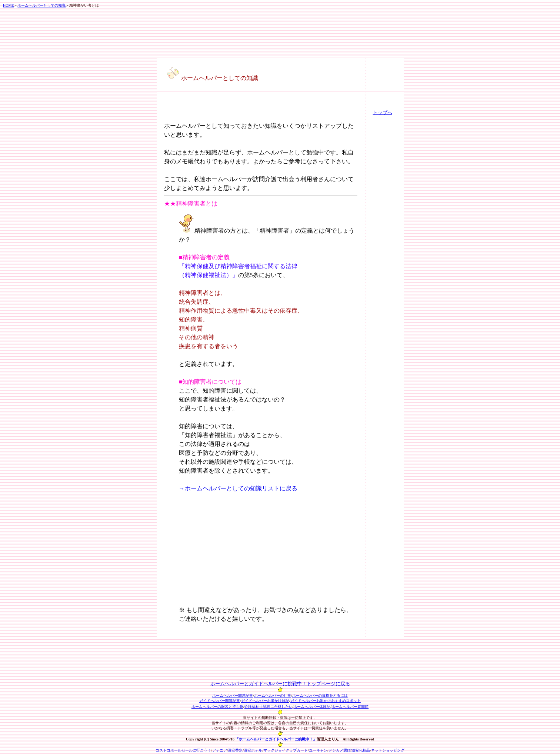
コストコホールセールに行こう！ (183, 750)
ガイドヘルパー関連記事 (220, 701)
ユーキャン (318, 750)
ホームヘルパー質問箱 (350, 707)
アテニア (220, 750)
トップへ (383, 112)
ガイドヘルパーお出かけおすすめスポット (326, 701)
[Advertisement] (207, 110)
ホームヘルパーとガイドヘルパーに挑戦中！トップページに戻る (280, 684)
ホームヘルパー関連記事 (233, 695)
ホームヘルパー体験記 (312, 707)
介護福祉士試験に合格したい (269, 707)
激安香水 (235, 750)
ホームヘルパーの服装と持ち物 (217, 707)
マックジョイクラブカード (286, 750)
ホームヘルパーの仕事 (273, 695)
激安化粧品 (361, 750)
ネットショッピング (388, 750)
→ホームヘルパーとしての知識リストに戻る (238, 488)
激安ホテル (253, 750)
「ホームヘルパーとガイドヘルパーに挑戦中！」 (276, 739)
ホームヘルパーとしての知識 (41, 5)
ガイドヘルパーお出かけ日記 (265, 701)
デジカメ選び (340, 750)
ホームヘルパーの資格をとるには (320, 695)
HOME (8, 5)
